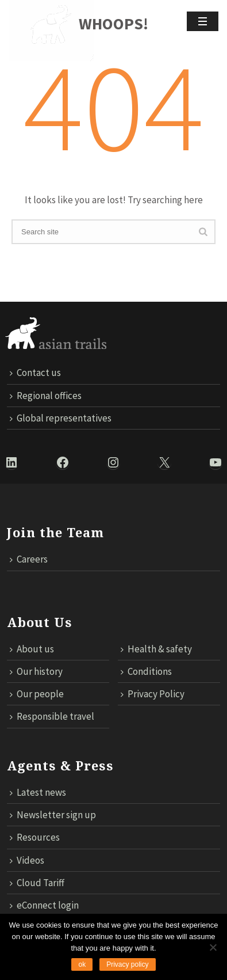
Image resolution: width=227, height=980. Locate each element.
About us (32, 649)
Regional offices (46, 396)
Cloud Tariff (37, 883)
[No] (213, 947)
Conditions (146, 671)
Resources (35, 837)
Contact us (35, 373)
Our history (36, 671)
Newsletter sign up (53, 815)
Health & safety (156, 649)
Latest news (38, 792)
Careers (29, 559)
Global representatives (61, 418)
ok (82, 964)
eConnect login (44, 905)
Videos (27, 860)
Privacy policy (127, 964)
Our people (37, 694)
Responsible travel (52, 716)
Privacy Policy (153, 694)
